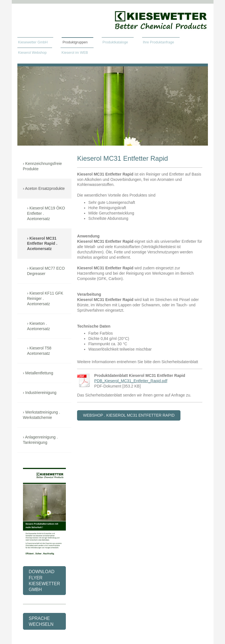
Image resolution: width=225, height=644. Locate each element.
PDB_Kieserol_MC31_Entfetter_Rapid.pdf (131, 381)
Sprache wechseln (41, 621)
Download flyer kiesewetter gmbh (45, 580)
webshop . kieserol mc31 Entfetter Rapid (129, 415)
